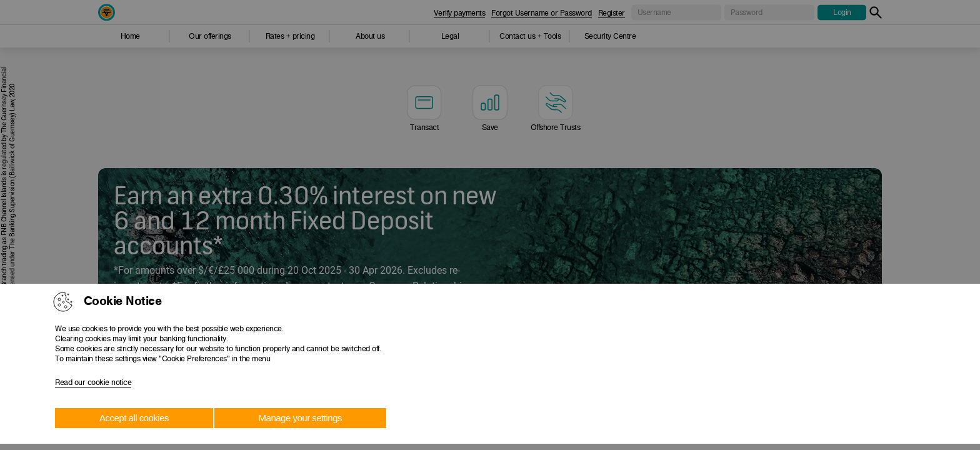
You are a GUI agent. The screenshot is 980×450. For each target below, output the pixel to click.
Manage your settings (300, 418)
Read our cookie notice (93, 382)
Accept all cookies (134, 418)
